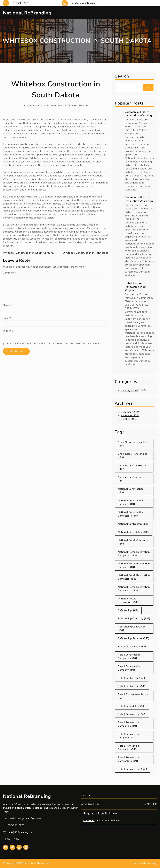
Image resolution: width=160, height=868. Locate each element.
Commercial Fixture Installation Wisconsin (139, 199)
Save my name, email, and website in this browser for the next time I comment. (53, 344)
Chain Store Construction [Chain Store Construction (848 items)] (133, 444)
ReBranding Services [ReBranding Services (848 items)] (134, 638)
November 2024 (130, 415)
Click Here (89, 821)
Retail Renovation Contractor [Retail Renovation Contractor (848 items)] (128, 748)
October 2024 (129, 419)
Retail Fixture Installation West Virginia (136, 287)
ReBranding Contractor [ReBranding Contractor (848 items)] (131, 628)
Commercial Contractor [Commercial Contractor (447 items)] (131, 479)
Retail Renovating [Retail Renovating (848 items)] (132, 714)
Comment (10, 273)
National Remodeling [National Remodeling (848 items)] (134, 532)
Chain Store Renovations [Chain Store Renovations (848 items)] (133, 456)
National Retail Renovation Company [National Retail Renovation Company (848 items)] (134, 565)
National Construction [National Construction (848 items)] (131, 491)
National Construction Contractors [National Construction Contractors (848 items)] (131, 514)
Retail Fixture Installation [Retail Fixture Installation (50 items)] (133, 696)
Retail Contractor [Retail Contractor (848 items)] (131, 678)
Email (7, 318)
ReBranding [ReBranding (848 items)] (128, 610)
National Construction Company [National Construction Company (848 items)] (131, 502)
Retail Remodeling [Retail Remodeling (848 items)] (132, 706)
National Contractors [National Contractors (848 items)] (134, 524)
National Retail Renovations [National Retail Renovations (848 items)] (129, 600)
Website (8, 331)
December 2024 (130, 412)
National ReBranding (31, 13)
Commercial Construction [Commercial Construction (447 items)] (133, 467)
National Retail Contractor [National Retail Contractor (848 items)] (133, 542)
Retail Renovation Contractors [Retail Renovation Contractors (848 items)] (128, 759)
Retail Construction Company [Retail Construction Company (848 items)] (129, 668)
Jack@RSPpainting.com (21, 832)
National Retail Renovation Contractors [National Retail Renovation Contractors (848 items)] (134, 589)
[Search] (148, 88)
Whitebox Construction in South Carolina (28, 253)
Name (7, 305)
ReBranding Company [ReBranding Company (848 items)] (134, 619)
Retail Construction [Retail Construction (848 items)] (133, 647)
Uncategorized (129, 390)
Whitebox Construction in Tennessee (86, 253)
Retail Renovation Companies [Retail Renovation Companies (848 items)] (128, 724)
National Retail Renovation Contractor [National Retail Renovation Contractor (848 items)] (134, 577)
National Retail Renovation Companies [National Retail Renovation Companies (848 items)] (134, 554)
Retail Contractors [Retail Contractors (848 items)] (132, 686)
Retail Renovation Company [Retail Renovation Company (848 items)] (128, 736)
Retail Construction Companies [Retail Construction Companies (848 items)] (129, 657)
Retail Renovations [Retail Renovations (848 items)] (132, 769)
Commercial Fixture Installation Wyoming (138, 114)
